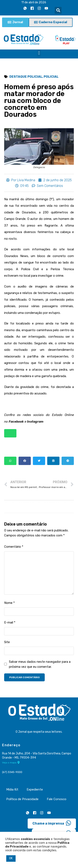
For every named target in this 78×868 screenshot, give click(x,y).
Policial (51, 77)
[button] (58, 10)
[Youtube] (46, 8)
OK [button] (11, 858)
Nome (9, 603)
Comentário (14, 547)
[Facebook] (32, 8)
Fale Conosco (57, 799)
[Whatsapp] (25, 8)
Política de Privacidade (22, 799)
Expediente (35, 789)
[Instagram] (39, 8)
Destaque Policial (26, 77)
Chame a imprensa (52, 823)
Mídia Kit (12, 789)
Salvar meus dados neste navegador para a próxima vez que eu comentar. (40, 664)
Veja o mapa (11, 763)
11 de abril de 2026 (34, 2)
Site (7, 642)
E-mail (10, 622)
